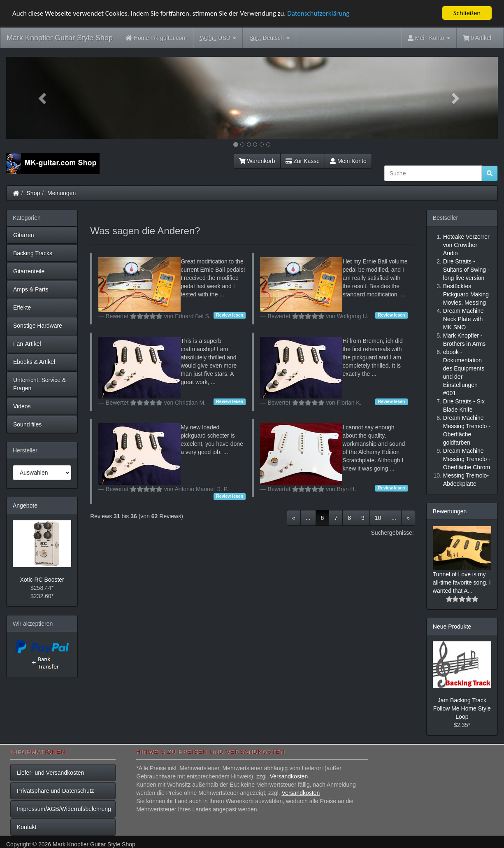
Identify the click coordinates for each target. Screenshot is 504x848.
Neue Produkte (452, 627)
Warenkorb (257, 161)
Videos (22, 406)
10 (378, 518)
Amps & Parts (31, 289)
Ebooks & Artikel (34, 362)
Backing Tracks (33, 253)
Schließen (467, 13)
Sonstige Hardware (38, 326)
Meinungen (62, 193)
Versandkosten (289, 776)
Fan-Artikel (27, 344)
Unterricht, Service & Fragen (39, 384)
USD (218, 38)
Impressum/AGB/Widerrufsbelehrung (64, 809)
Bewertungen (450, 511)
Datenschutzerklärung (318, 13)
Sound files (27, 424)
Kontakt (27, 827)
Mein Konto (348, 161)
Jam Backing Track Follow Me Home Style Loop (462, 708)
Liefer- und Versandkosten (50, 773)
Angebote (25, 506)
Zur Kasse (303, 161)
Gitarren (24, 235)
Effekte (22, 308)
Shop (34, 193)
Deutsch (269, 38)
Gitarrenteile (29, 271)
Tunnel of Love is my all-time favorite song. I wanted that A (462, 582)
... (308, 518)
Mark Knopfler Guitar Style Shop (60, 38)
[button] (43, 98)
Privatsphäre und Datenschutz (56, 791)
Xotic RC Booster (42, 580)
